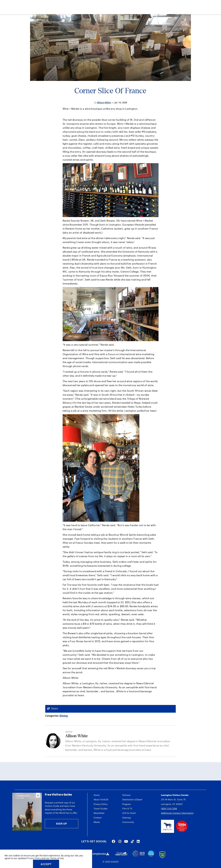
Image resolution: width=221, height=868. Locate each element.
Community (128, 822)
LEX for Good (129, 813)
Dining (64, 716)
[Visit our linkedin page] (138, 841)
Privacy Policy (101, 804)
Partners (126, 795)
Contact (98, 818)
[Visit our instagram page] (120, 841)
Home (97, 795)
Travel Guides (101, 809)
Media (97, 822)
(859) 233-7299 (169, 809)
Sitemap (127, 818)
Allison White (104, 102)
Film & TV (127, 809)
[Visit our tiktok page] (132, 841)
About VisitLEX (101, 799)
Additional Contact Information (177, 813)
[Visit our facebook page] (114, 841)
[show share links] (52, 708)
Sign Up (61, 824)
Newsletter (99, 813)
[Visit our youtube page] (126, 841)
